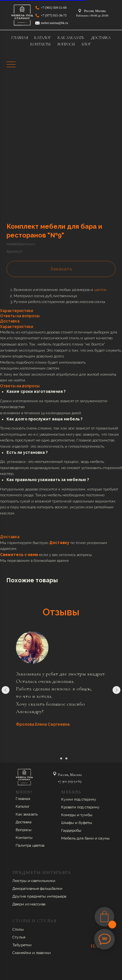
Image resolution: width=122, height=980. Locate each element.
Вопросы (24, 830)
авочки (44, 953)
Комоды (69, 815)
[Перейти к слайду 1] (56, 758)
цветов (100, 290)
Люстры (20, 881)
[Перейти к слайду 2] (61, 758)
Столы (18, 929)
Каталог (23, 806)
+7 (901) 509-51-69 (54, 8)
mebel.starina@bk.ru (55, 23)
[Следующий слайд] (116, 690)
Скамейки (22, 953)
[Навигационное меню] (11, 65)
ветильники (44, 881)
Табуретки (22, 945)
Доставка (24, 822)
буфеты (85, 823)
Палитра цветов (30, 845)
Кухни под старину (79, 799)
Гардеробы (71, 830)
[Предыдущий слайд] (6, 690)
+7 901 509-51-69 (70, 781)
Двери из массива (29, 904)
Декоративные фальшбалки (37, 889)
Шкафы (68, 823)
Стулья (19, 937)
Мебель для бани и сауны (85, 838)
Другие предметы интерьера (39, 896)
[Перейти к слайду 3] (66, 758)
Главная (23, 799)
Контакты (24, 838)
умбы (87, 815)
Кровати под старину (80, 807)
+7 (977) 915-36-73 (54, 15)
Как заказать (27, 814)
